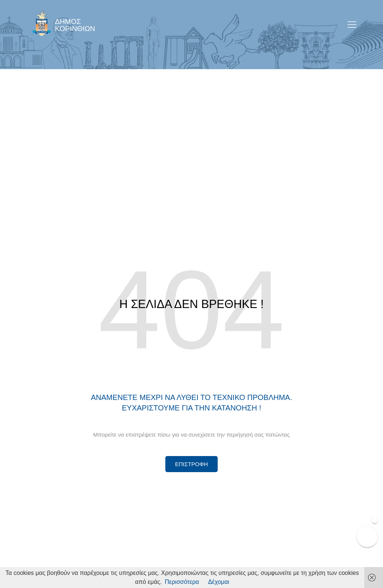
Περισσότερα (182, 582)
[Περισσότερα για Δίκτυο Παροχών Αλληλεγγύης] (191, 464)
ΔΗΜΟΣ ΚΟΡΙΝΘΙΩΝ (75, 25)
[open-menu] (352, 25)
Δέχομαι (219, 582)
